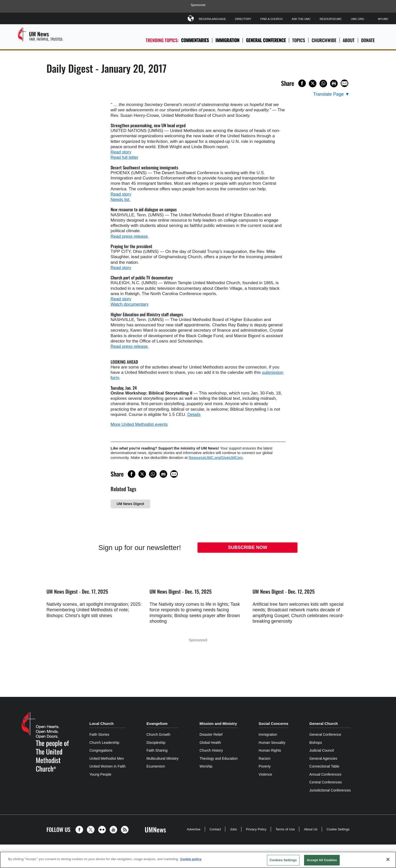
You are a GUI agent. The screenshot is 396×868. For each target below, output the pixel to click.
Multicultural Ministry (163, 758)
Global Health (210, 743)
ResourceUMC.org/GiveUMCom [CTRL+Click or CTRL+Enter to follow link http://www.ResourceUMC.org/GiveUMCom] (216, 457)
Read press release (130, 236)
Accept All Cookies (322, 860)
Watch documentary (130, 304)
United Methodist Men (107, 758)
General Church (324, 724)
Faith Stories (99, 734)
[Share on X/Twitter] (313, 84)
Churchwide (324, 40)
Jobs (233, 829)
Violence (265, 774)
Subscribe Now (248, 547)
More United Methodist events (139, 424)
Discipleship (156, 743)
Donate (368, 40)
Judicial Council (322, 750)
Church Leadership (104, 743)
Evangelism (157, 724)
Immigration (227, 40)
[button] (81, 830)
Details (194, 415)
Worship (206, 766)
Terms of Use (285, 829)
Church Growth (158, 734)
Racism (265, 758)
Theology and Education (219, 758)
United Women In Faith (107, 766)
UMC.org (357, 19)
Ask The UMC (301, 19)
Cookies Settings (283, 860)
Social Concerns (274, 724)
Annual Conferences (325, 774)
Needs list (121, 200)
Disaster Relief (211, 734)
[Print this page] (334, 84)
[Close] (388, 859)
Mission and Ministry (218, 724)
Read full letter (125, 157)
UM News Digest (130, 504)
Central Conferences (326, 782)
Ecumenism (156, 766)
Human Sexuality (272, 743)
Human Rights (270, 750)
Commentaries (195, 40)
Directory (243, 19)
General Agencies (323, 758)
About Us (311, 829)
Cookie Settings (338, 829)
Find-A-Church (271, 19)
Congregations (101, 750)
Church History (211, 750)
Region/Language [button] (212, 18)
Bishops (316, 743)
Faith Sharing (157, 750)
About (349, 40)
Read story (121, 152)
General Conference (266, 40)
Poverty (265, 766)
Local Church (102, 724)
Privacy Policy (256, 829)
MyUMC (383, 19)
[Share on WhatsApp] (323, 84)
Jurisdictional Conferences (330, 790)
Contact (215, 829)
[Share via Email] (344, 83)
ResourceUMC (331, 19)
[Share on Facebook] (302, 83)
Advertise (193, 829)
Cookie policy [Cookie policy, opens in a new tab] (191, 859)
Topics (299, 40)
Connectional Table (324, 766)
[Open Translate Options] (331, 94)
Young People (100, 774)
